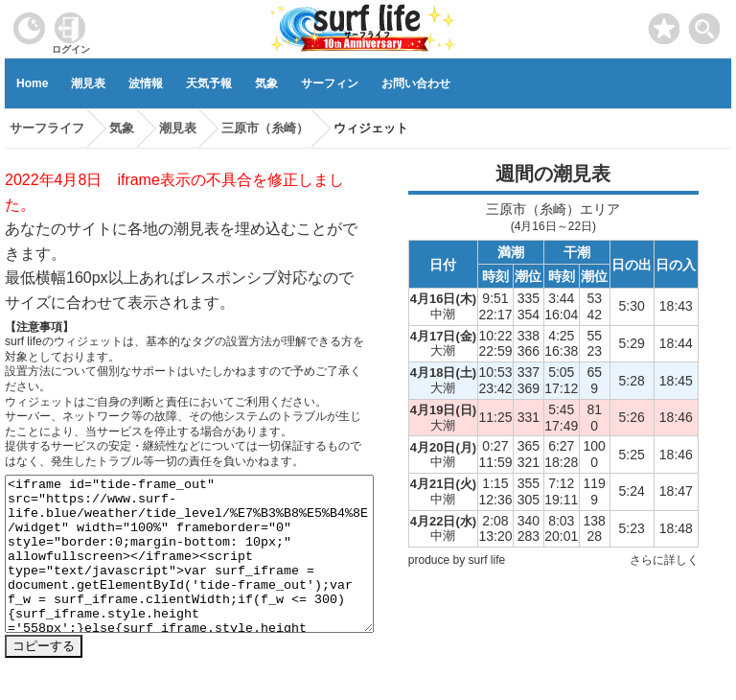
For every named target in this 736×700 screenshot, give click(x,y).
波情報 (146, 83)
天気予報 (209, 83)
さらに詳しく (664, 560)
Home (32, 83)
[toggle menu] (705, 23)
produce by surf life (457, 560)
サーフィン (330, 83)
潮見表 (88, 83)
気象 (266, 83)
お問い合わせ (416, 83)
